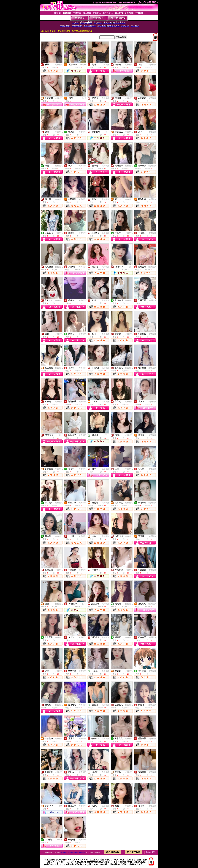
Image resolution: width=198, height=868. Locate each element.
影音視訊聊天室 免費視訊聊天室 (73, 852)
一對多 (83, 98)
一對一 (83, 65)
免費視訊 (59, 65)
